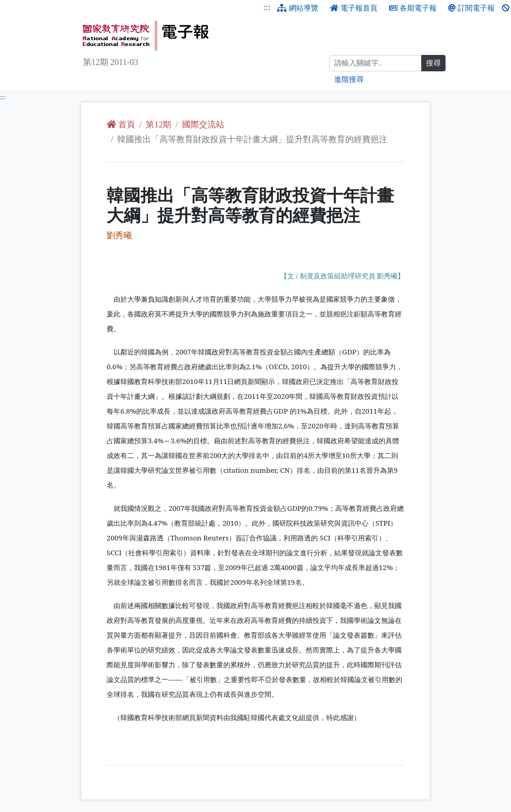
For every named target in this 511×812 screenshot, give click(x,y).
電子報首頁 (354, 8)
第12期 (158, 124)
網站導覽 (298, 8)
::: (267, 7)
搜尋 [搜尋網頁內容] (433, 63)
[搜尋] (376, 63)
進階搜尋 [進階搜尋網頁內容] (349, 80)
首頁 (121, 124)
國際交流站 (203, 124)
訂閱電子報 (471, 8)
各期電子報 (413, 8)
